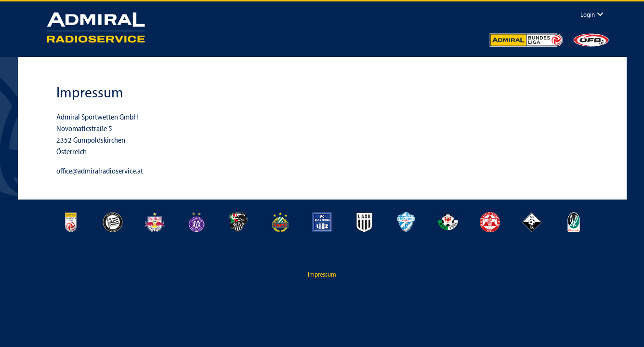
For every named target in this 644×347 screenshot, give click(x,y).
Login (588, 14)
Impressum (322, 274)
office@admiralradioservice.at (100, 171)
